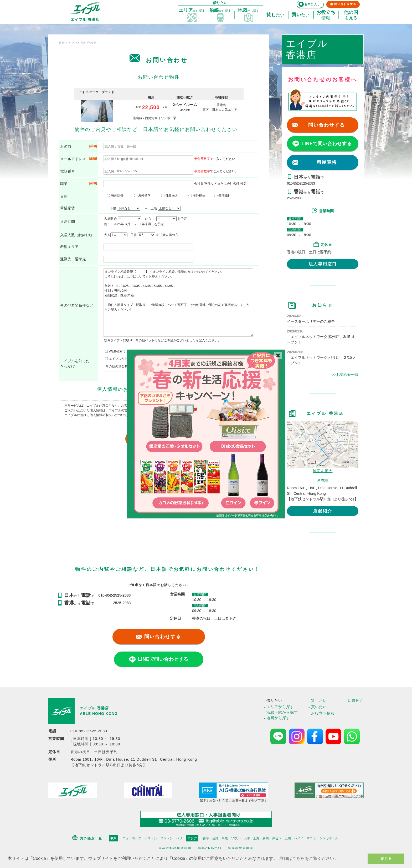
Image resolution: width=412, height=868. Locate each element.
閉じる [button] (386, 859)
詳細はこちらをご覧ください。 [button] (309, 858)
